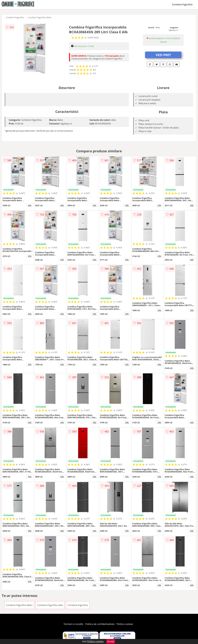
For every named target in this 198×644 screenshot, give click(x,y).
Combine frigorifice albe (50, 605)
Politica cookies (125, 624)
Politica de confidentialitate (100, 624)
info (30, 205)
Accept (111, 641)
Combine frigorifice (182, 4)
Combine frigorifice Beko (40, 17)
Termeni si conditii (73, 624)
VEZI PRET (163, 55)
